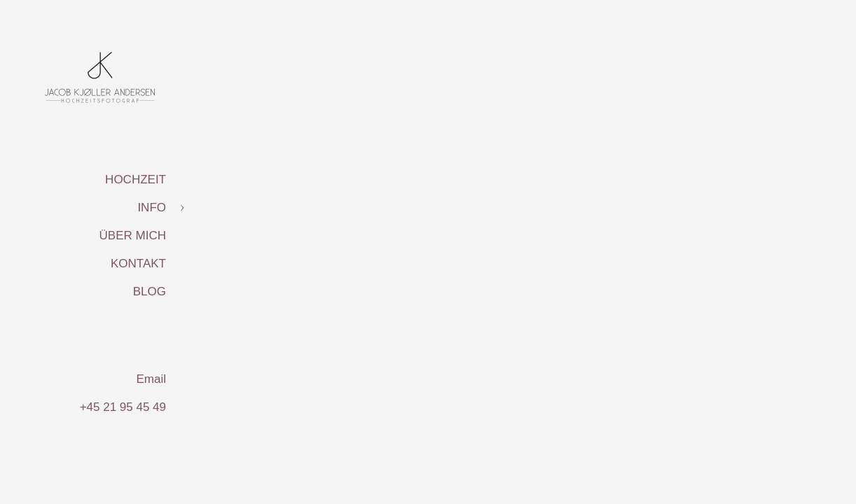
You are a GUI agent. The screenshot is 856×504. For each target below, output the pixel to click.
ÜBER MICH (133, 236)
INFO (152, 208)
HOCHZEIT (136, 180)
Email (151, 379)
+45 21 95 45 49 (123, 407)
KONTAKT (138, 264)
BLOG (150, 292)
